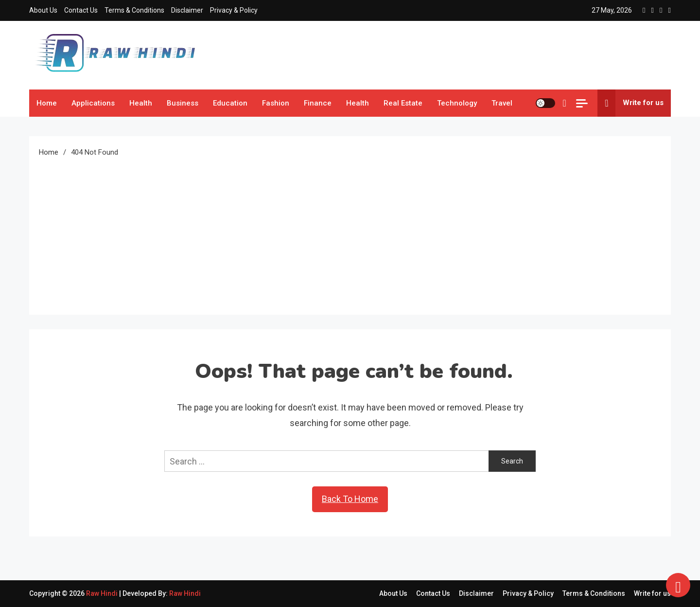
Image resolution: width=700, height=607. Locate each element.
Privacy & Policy (234, 10)
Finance (318, 103)
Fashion (276, 103)
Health (141, 103)
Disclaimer (187, 10)
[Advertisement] (350, 232)
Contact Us (81, 10)
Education (230, 103)
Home (47, 103)
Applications (93, 103)
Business (183, 103)
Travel (502, 103)
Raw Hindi (103, 593)
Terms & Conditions (134, 10)
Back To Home (350, 499)
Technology (457, 103)
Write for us (630, 103)
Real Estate (403, 103)
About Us (43, 10)
